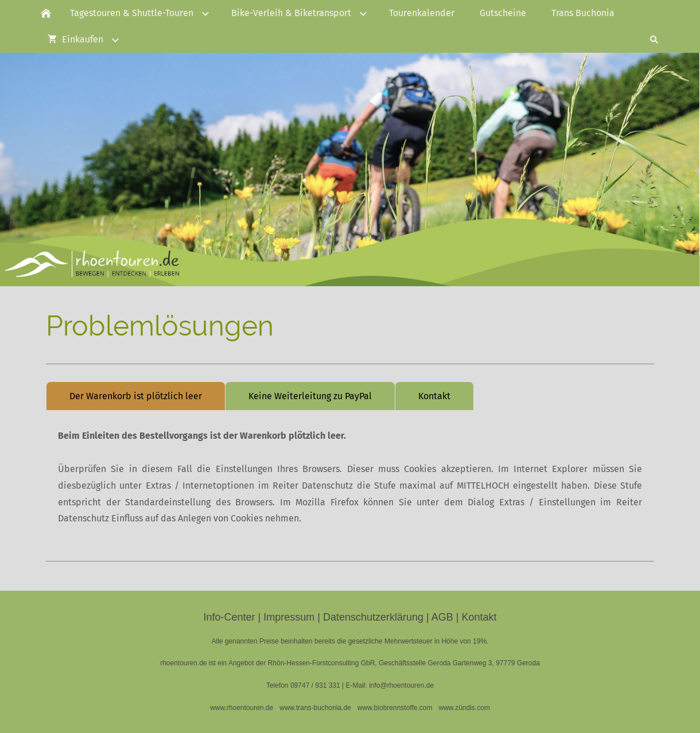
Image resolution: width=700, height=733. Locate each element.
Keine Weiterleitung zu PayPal (310, 396)
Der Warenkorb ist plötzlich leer (136, 396)
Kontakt (434, 396)
